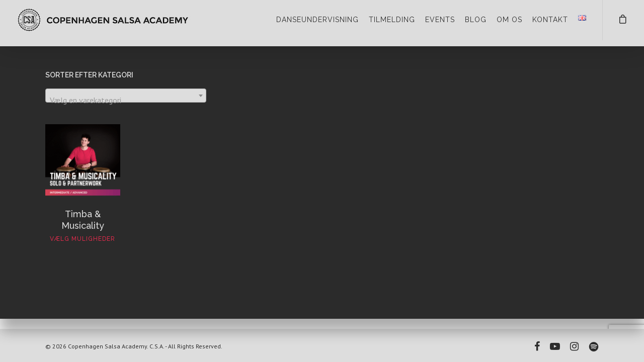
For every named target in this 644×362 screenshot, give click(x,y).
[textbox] (126, 100)
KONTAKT (550, 20)
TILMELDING (392, 20)
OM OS (509, 20)
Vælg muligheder (83, 239)
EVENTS (440, 20)
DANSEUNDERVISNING (317, 20)
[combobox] (126, 96)
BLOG (476, 20)
